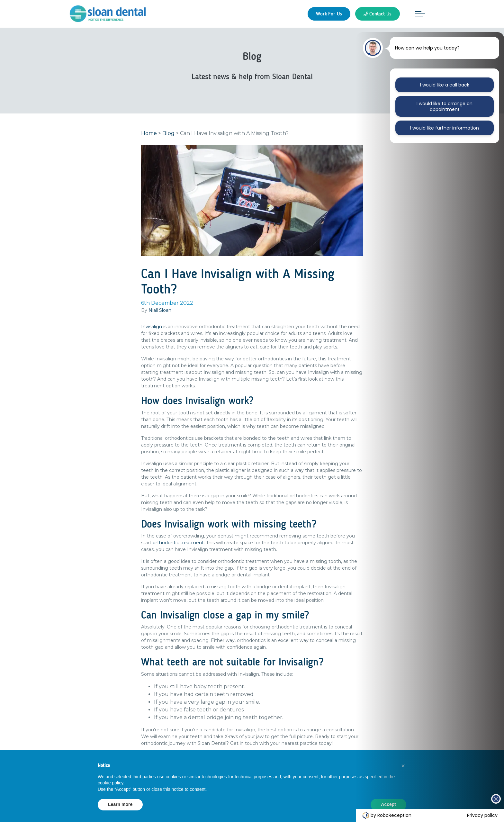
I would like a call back (445, 85)
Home (149, 133)
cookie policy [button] (110, 783)
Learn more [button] (120, 804)
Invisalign (152, 327)
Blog (168, 133)
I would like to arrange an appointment (445, 106)
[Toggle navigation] (420, 14)
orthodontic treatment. (179, 543)
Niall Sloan (160, 310)
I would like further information (444, 128)
